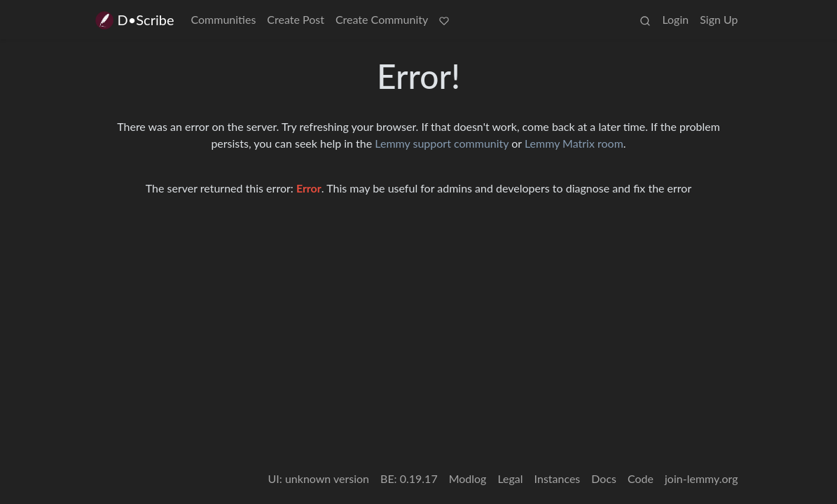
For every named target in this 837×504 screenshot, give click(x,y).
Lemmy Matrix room (574, 143)
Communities (224, 19)
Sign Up (719, 19)
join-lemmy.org (701, 478)
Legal (510, 478)
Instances (558, 478)
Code (641, 478)
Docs (604, 478)
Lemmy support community (442, 143)
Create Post (296, 19)
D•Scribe (134, 20)
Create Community (382, 19)
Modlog (468, 478)
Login (675, 19)
